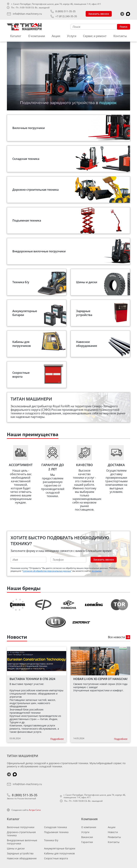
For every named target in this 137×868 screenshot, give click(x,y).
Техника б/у (51, 840)
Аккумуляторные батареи (60, 848)
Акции (56, 36)
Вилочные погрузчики (21, 827)
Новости (113, 832)
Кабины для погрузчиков (59, 853)
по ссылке (96, 571)
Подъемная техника (56, 832)
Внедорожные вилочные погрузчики (22, 842)
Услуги (72, 36)
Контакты (120, 36)
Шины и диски (16, 848)
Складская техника (55, 827)
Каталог (16, 36)
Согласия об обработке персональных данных (47, 571)
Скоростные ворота (56, 858)
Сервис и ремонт (95, 36)
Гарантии (87, 842)
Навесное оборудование (22, 858)
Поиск (124, 27)
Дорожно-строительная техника (21, 834)
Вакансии (87, 837)
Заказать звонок (99, 14)
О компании (37, 36)
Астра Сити (35, 810)
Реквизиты (114, 837)
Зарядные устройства (20, 853)
